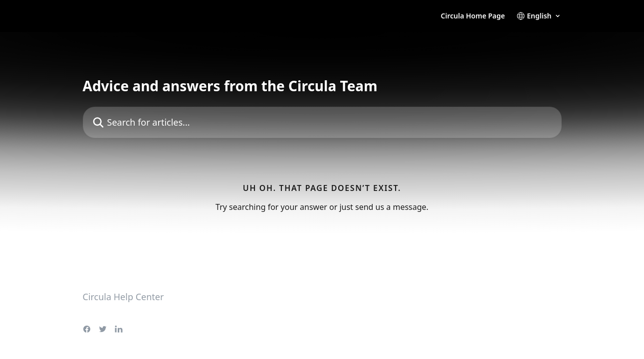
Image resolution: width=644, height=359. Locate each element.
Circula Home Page (473, 16)
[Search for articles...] (322, 122)
